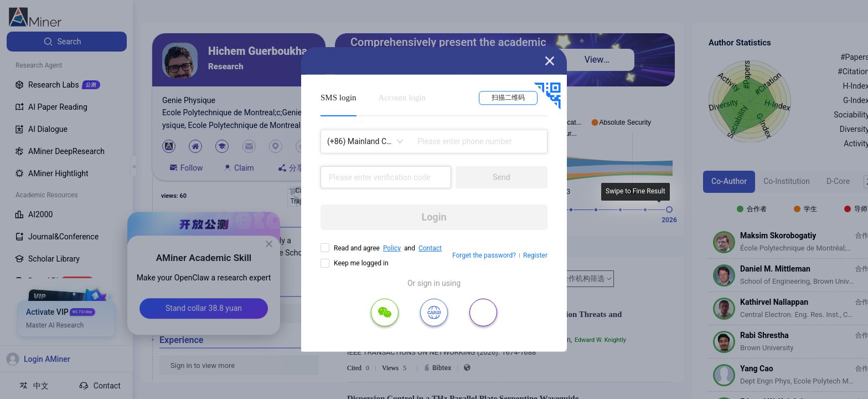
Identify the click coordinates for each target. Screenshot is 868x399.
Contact (430, 248)
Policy (392, 248)
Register (535, 255)
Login (434, 217)
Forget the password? (484, 255)
